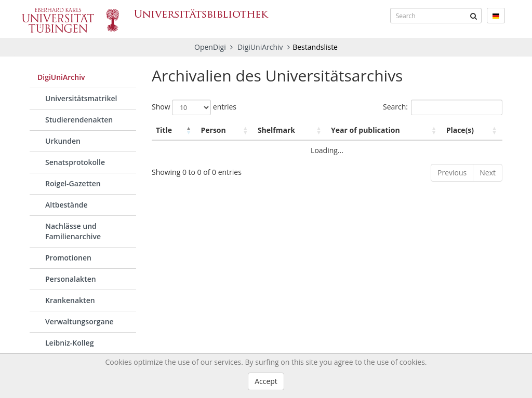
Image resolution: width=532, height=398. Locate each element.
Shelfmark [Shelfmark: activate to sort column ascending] (276, 130)
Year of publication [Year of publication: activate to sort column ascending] (365, 130)
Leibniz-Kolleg (69, 343)
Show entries (194, 107)
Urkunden (63, 141)
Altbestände (66, 205)
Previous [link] (452, 173)
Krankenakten (70, 300)
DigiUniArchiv (261, 47)
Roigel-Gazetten (73, 183)
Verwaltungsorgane (79, 321)
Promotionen (68, 258)
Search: (443, 107)
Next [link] (488, 173)
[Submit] (474, 16)
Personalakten (71, 279)
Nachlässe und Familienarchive (73, 231)
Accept (266, 381)
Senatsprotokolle (75, 162)
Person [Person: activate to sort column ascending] (213, 130)
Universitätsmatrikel (81, 98)
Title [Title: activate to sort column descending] (164, 130)
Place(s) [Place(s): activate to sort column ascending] (460, 130)
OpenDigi (210, 47)
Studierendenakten (79, 120)
